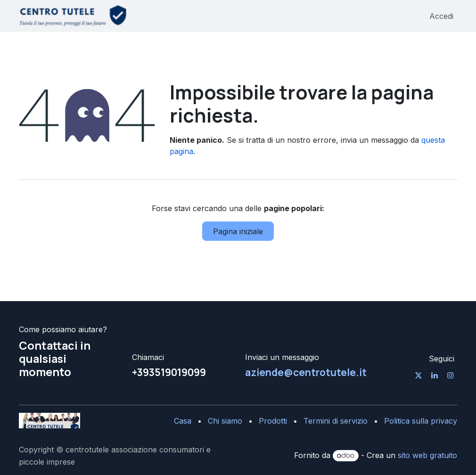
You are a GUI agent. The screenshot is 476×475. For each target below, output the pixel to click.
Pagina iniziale (238, 231)
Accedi (441, 16)
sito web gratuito (427, 455)
